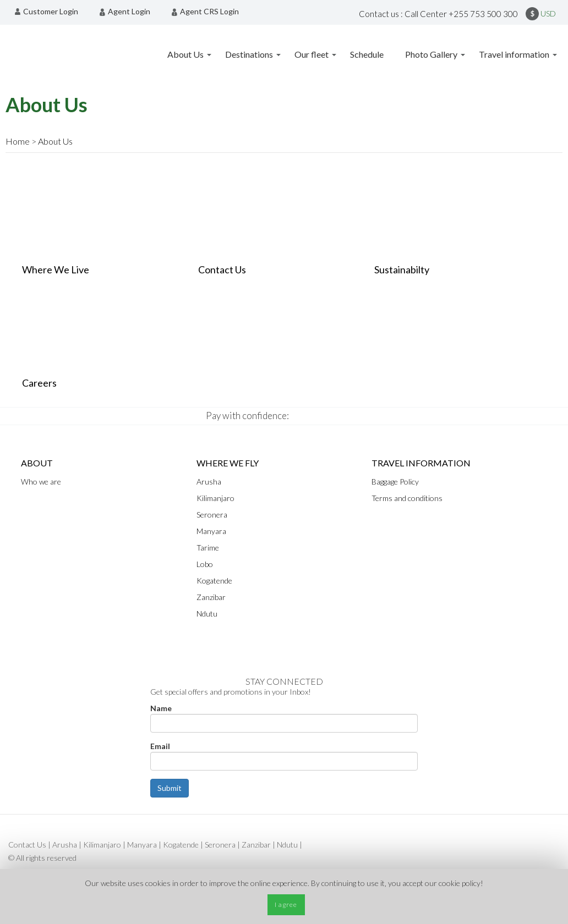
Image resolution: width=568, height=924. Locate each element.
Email (160, 746)
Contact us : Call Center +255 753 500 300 (438, 14)
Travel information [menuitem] (514, 54)
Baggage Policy (395, 482)
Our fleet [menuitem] (312, 54)
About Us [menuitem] (185, 54)
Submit (170, 788)
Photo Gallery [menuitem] (431, 54)
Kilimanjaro (215, 498)
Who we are (41, 482)
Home (18, 141)
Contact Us (27, 845)
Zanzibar (211, 597)
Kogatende (214, 581)
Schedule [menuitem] (367, 54)
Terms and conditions (407, 498)
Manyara (211, 531)
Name (161, 708)
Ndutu (207, 614)
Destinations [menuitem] (249, 54)
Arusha (65, 845)
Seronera (212, 515)
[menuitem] (50, 12)
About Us (55, 141)
